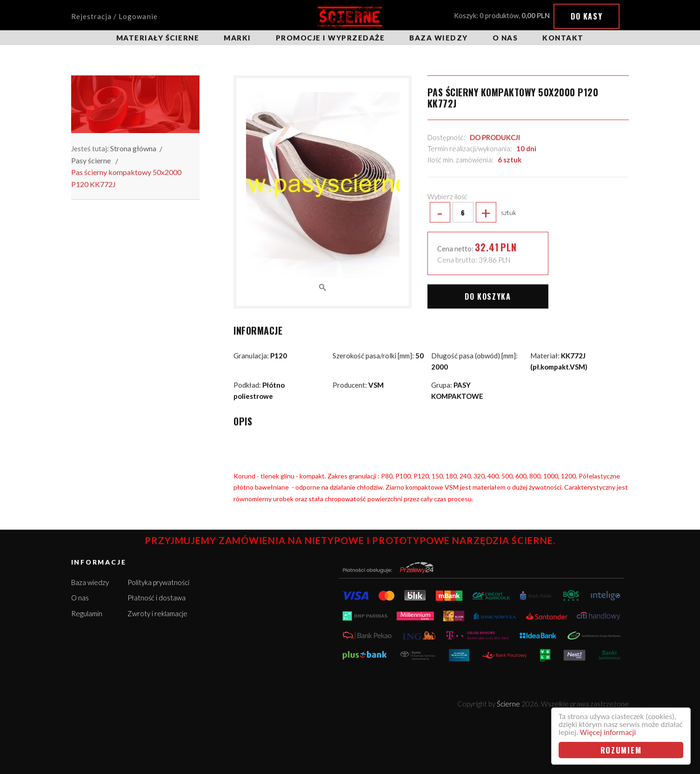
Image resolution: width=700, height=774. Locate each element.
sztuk (472, 212)
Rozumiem (621, 750)
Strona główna (133, 148)
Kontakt (563, 38)
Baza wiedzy (439, 38)
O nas (505, 38)
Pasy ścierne (91, 160)
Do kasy (587, 16)
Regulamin (87, 613)
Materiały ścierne (158, 38)
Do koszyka (488, 296)
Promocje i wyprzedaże (330, 38)
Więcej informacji (608, 732)
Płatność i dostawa (157, 598)
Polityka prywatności (158, 582)
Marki (237, 38)
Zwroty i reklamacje (157, 613)
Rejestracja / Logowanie (114, 16)
